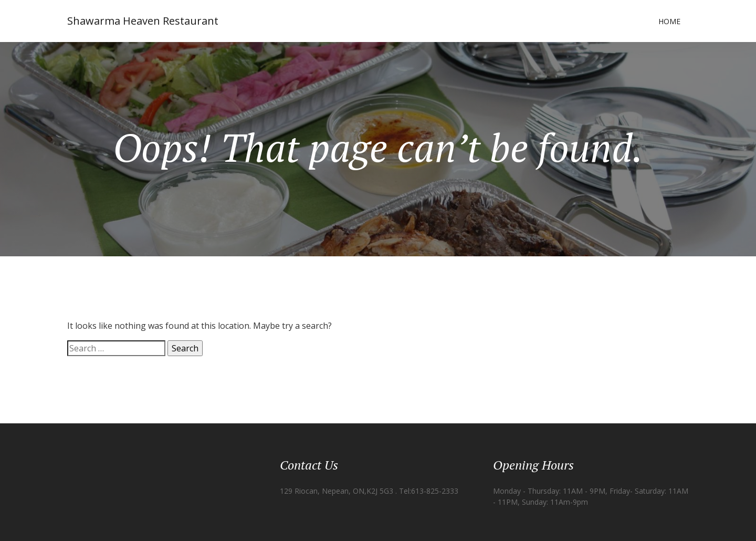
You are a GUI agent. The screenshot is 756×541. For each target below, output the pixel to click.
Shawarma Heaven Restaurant (143, 21)
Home (669, 21)
